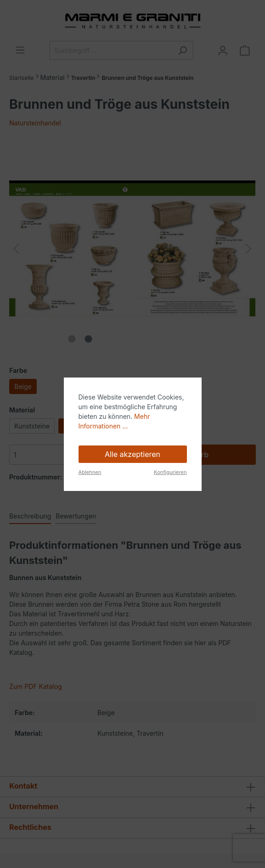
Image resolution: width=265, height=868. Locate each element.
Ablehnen (90, 472)
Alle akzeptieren (132, 454)
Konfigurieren (170, 472)
